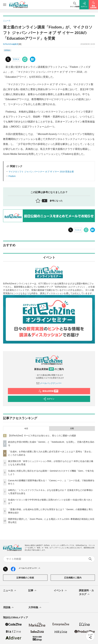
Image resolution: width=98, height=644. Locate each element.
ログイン (49, 399)
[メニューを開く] (5, 5)
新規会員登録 (48, 391)
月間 (72, 429)
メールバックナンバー (49, 383)
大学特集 (35, 608)
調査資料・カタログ (86, 593)
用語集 (9, 608)
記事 (33, 591)
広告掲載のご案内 (73, 578)
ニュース (10, 591)
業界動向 (7, 50)
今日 (26, 429)
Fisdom (12, 176)
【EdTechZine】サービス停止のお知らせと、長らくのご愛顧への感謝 (42, 436)
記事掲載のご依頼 (25, 578)
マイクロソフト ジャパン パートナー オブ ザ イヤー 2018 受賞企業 (41, 172)
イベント (60, 591)
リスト (16, 59)
